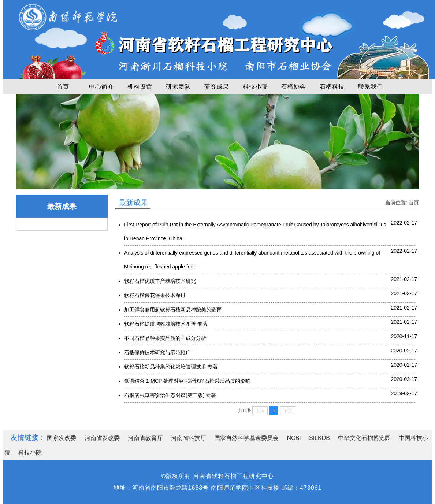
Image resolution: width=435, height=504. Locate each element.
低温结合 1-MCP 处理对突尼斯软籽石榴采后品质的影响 (187, 381)
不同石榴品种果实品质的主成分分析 (165, 338)
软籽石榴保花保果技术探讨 (155, 295)
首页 (63, 87)
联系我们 (371, 87)
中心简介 (101, 87)
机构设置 (140, 87)
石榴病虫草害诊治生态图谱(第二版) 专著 (170, 395)
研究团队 (178, 87)
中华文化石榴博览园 (364, 438)
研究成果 (217, 87)
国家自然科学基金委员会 (246, 438)
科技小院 (255, 87)
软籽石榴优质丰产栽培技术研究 (160, 281)
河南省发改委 (102, 438)
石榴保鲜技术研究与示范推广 (157, 352)
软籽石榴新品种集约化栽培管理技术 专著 (171, 367)
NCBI (294, 438)
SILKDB (319, 438)
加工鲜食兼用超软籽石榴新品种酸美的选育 (173, 310)
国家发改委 (62, 438)
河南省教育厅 (145, 438)
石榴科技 (332, 87)
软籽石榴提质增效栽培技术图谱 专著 (166, 324)
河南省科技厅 (189, 438)
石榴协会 (294, 87)
